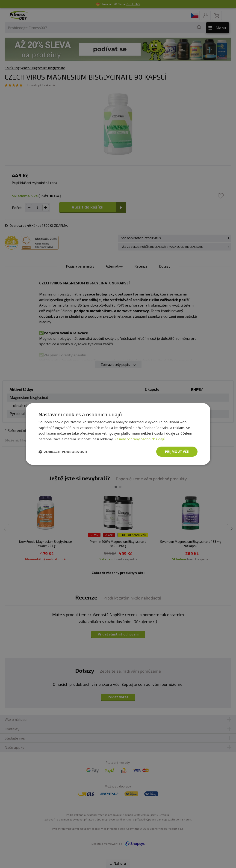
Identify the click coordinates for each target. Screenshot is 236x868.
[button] (63, 452)
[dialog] (118, 434)
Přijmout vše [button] (177, 452)
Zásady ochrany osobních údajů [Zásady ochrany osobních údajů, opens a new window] (140, 439)
